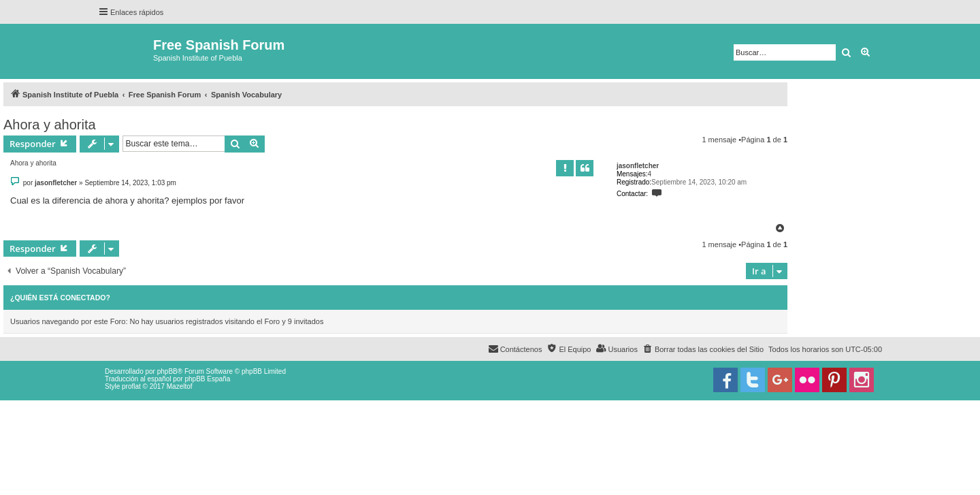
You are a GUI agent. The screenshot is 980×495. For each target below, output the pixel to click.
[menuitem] (703, 349)
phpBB (167, 371)
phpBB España (207, 379)
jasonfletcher (638, 166)
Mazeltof (180, 386)
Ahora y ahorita (50, 125)
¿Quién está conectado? (60, 298)
